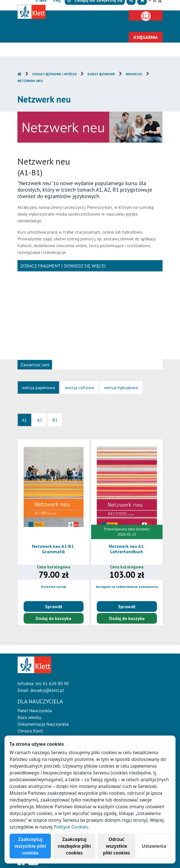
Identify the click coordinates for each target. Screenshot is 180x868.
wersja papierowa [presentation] (38, 387)
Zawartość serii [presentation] (35, 365)
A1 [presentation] (24, 420)
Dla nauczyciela (64, 26)
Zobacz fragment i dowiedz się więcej (63, 266)
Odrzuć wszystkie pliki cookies (116, 846)
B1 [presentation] (55, 420)
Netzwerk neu (30, 81)
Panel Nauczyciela (35, 710)
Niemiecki (134, 74)
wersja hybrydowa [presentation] (121, 387)
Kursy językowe (101, 74)
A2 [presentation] (40, 420)
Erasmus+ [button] (81, 37)
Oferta (146, 26)
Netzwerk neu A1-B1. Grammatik (53, 549)
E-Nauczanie (110, 26)
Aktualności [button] (47, 37)
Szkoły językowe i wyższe (54, 74)
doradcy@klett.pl (47, 690)
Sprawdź (54, 606)
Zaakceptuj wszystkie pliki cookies (30, 846)
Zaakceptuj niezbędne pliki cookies (74, 846)
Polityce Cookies (71, 827)
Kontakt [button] (110, 37)
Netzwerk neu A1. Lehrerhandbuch (127, 549)
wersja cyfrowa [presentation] (79, 387)
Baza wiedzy (29, 717)
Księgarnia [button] (146, 37)
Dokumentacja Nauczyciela (43, 724)
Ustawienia (154, 846)
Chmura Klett (30, 731)
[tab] (35, 364)
